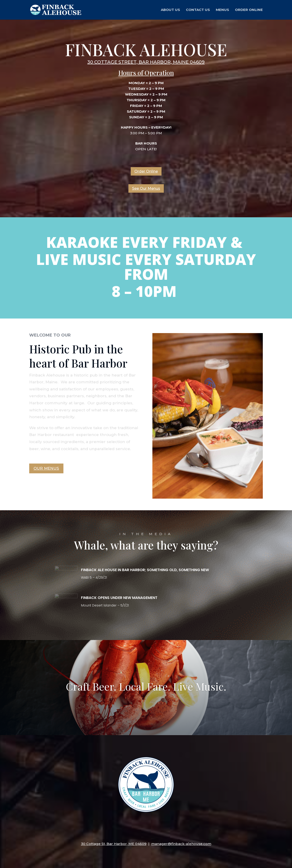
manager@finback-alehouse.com (181, 844)
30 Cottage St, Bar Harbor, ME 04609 (114, 844)
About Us (170, 10)
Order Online (249, 10)
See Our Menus (146, 188)
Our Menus (46, 468)
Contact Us (198, 10)
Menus (222, 10)
